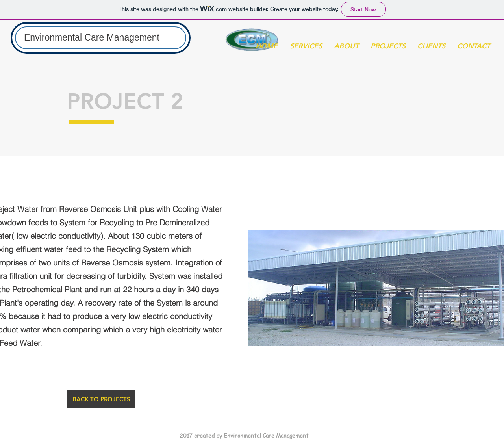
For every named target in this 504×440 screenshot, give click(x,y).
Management (133, 37)
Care (95, 37)
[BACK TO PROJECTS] (101, 399)
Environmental (54, 37)
